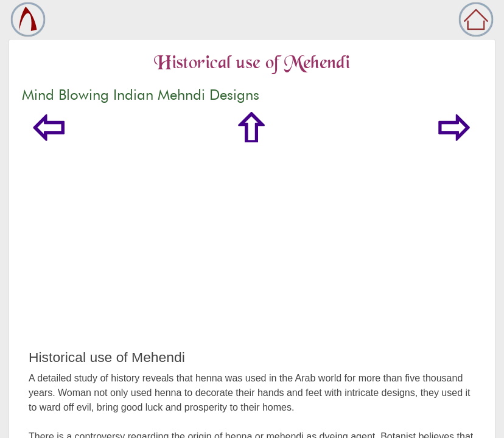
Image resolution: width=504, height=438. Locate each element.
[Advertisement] (252, 258)
